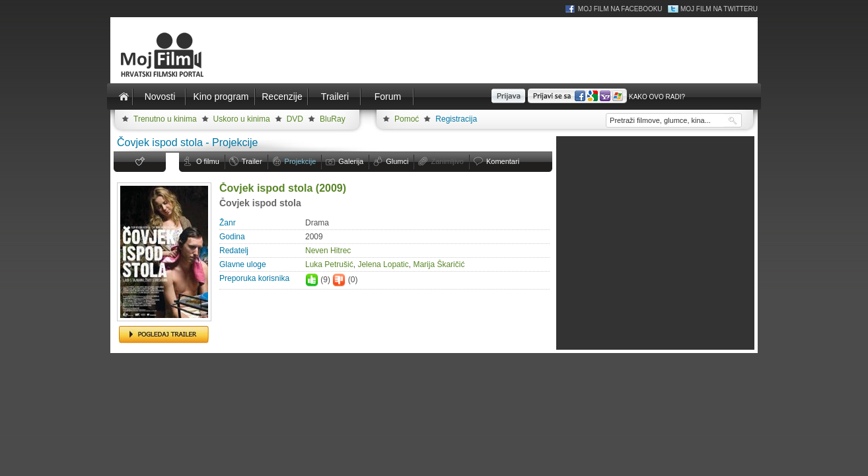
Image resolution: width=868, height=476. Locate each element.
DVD (295, 119)
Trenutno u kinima (165, 119)
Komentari (503, 161)
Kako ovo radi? (657, 97)
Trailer (252, 161)
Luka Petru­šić (329, 264)
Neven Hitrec (328, 251)
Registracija (456, 119)
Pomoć (407, 119)
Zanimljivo (447, 161)
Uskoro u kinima (242, 119)
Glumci (397, 161)
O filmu (208, 161)
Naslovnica (124, 97)
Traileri (335, 97)
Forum (388, 97)
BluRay (333, 119)
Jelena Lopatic (383, 264)
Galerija (351, 161)
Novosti (160, 97)
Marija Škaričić (439, 264)
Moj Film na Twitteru (719, 9)
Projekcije (301, 161)
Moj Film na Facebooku (620, 9)
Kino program (221, 97)
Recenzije (282, 97)
